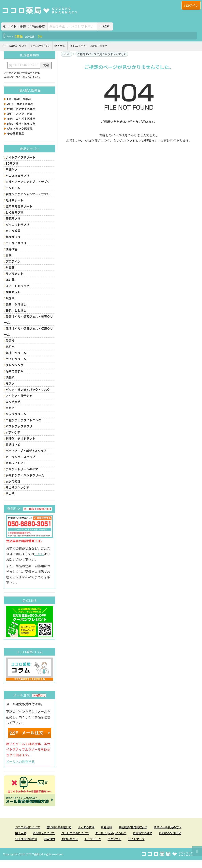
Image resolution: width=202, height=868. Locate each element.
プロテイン (12, 261)
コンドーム (12, 188)
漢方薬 (9, 280)
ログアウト (114, 839)
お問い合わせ (99, 46)
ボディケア (12, 432)
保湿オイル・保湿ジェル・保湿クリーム (29, 331)
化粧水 (9, 347)
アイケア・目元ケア (18, 396)
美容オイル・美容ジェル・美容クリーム (29, 319)
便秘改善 (11, 249)
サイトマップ (136, 839)
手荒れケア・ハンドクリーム (24, 475)
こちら (39, 554)
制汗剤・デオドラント (20, 438)
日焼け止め (12, 445)
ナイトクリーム (15, 359)
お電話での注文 (143, 833)
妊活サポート (14, 200)
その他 (9, 494)
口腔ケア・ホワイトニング (23, 420)
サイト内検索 (14, 27)
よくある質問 (78, 46)
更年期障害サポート (18, 206)
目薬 (8, 255)
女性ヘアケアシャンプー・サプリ (27, 194)
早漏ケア (11, 170)
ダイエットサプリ (17, 225)
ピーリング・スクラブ (20, 457)
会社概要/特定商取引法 (133, 827)
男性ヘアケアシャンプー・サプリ (27, 182)
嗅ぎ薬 (9, 298)
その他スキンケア (17, 487)
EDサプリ (11, 163)
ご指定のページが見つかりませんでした (102, 54)
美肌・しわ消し (15, 310)
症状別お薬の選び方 (59, 827)
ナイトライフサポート (20, 157)
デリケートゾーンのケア (21, 469)
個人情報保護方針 (26, 839)
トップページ (93, 839)
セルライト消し (15, 463)
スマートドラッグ (17, 286)
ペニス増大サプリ (17, 176)
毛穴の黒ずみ (14, 371)
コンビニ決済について (75, 833)
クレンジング (14, 365)
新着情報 (107, 827)
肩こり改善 (12, 231)
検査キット (12, 292)
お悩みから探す (41, 46)
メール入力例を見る (20, 761)
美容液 (9, 341)
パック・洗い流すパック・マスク (27, 389)
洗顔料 (9, 377)
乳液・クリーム (15, 353)
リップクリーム (15, 414)
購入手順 (60, 46)
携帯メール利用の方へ (168, 827)
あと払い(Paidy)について (111, 833)
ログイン (191, 5)
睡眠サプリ (12, 218)
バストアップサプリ (18, 426)
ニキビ (9, 408)
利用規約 (49, 839)
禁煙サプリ (12, 237)
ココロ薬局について (14, 46)
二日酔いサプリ (15, 243)
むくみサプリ (14, 212)
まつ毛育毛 (12, 402)
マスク (9, 383)
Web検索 (36, 27)
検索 (105, 26)
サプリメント (14, 274)
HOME (66, 54)
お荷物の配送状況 (170, 833)
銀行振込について (44, 833)
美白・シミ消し (15, 304)
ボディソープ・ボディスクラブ (25, 451)
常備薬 (9, 267)
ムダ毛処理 (12, 481)
